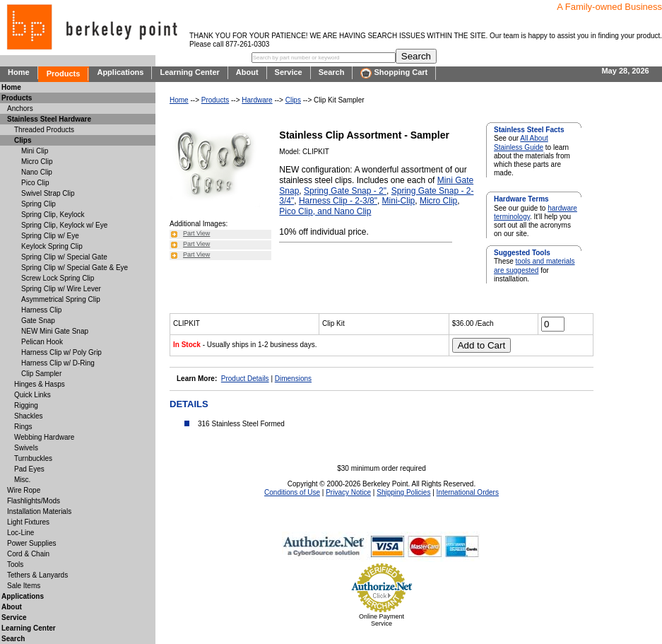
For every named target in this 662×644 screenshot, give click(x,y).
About (247, 72)
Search (332, 72)
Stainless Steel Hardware (49, 119)
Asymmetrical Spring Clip (61, 299)
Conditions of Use (292, 492)
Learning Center (189, 72)
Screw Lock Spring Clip (58, 278)
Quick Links (32, 395)
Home (19, 72)
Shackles (29, 416)
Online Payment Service (382, 620)
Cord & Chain (28, 554)
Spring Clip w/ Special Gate (64, 257)
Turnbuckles (33, 458)
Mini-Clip (399, 201)
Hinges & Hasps (40, 384)
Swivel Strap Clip (48, 193)
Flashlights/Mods (34, 501)
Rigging (26, 405)
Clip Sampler (41, 374)
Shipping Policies (403, 492)
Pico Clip (35, 183)
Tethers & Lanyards (37, 575)
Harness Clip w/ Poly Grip (61, 352)
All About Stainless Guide (521, 142)
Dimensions (293, 379)
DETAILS (189, 404)
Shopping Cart (394, 73)
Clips (293, 100)
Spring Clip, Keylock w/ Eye (64, 225)
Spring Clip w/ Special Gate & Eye (75, 268)
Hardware (257, 100)
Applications (120, 72)
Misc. (22, 480)
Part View (196, 233)
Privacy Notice (348, 492)
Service (289, 72)
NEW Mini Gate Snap (55, 331)
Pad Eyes (29, 469)
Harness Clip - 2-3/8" (338, 201)
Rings (23, 427)
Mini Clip (35, 151)
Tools (15, 564)
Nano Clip (353, 211)
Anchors (20, 109)
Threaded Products (44, 130)
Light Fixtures (28, 522)
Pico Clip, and (306, 211)
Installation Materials (39, 511)
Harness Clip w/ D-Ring (58, 363)
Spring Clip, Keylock (53, 215)
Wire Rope (24, 490)
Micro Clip (438, 201)
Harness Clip (41, 310)
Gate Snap (38, 321)
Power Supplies (31, 543)
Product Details (245, 379)
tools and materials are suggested (534, 265)
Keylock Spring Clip (52, 246)
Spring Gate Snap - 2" (345, 191)
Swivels (26, 448)
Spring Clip (39, 204)
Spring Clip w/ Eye (50, 236)
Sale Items (24, 586)
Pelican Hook (42, 342)
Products (64, 74)
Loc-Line (20, 533)
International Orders (468, 492)
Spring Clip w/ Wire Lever (61, 289)
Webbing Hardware (44, 437)
